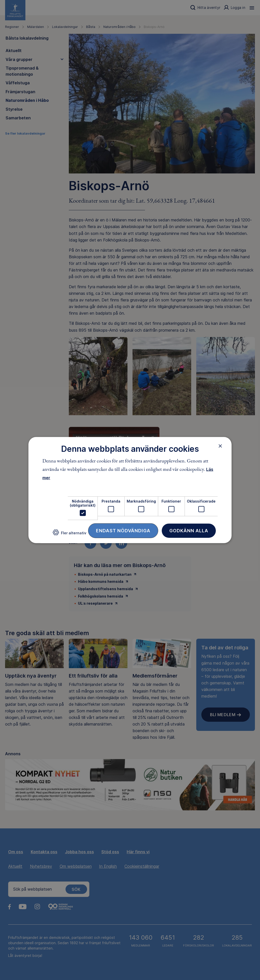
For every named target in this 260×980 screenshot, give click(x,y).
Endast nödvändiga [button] (123, 531)
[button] (70, 534)
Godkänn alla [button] (189, 531)
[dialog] (130, 490)
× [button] (220, 446)
